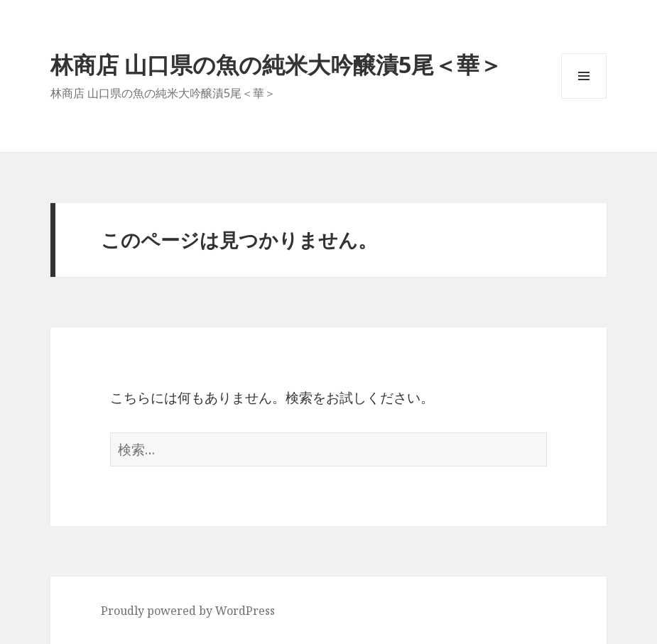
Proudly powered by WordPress (188, 611)
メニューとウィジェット (584, 98)
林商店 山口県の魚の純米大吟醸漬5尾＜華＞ (276, 64)
